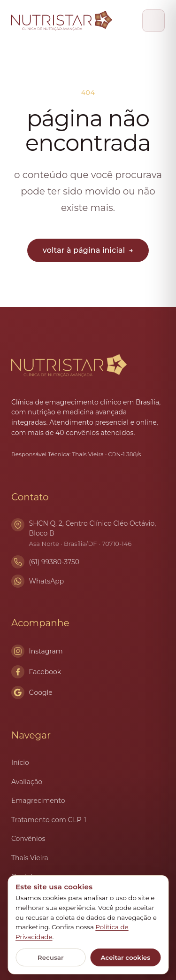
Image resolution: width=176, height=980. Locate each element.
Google (32, 692)
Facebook (36, 672)
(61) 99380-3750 (54, 562)
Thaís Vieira (30, 858)
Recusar (51, 957)
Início (20, 762)
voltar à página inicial (88, 250)
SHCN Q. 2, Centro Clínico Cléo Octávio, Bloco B (97, 534)
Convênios (28, 839)
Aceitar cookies (125, 957)
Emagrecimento (38, 801)
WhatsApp (47, 581)
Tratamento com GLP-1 (49, 820)
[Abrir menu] (153, 21)
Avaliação (27, 782)
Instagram (37, 651)
